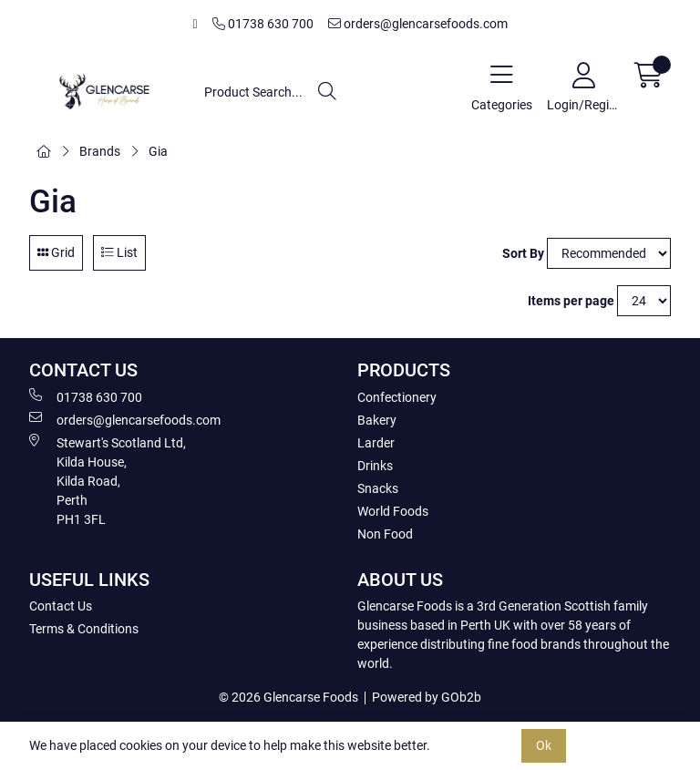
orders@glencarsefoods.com (418, 24)
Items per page (571, 301)
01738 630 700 (263, 24)
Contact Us (61, 606)
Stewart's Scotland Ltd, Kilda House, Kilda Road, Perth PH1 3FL (108, 480)
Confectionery (397, 397)
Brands (100, 151)
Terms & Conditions (84, 629)
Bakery (377, 420)
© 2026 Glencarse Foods (288, 697)
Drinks (375, 466)
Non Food (385, 534)
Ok (544, 745)
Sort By (523, 253)
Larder (376, 443)
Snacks (378, 488)
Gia (158, 151)
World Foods (393, 511)
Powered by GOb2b (427, 697)
